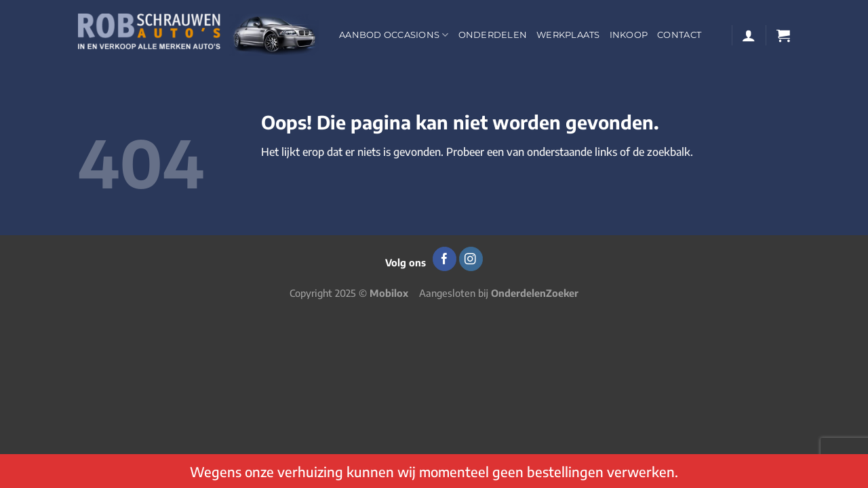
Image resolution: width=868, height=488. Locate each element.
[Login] (749, 35)
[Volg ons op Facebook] (445, 259)
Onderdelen (493, 35)
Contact (679, 35)
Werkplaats (568, 35)
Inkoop (629, 35)
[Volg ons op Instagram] (471, 259)
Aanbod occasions (394, 35)
